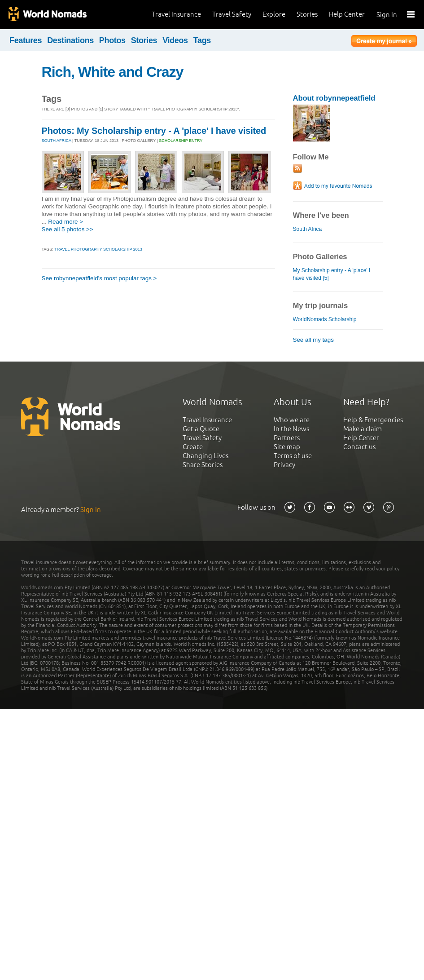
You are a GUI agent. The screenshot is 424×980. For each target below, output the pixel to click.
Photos (112, 40)
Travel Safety (232, 14)
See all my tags (313, 340)
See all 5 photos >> (68, 229)
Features (26, 40)
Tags (202, 40)
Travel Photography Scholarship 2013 (98, 249)
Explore (274, 14)
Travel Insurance (176, 14)
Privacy (284, 465)
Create (193, 447)
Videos (175, 40)
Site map (287, 447)
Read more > (66, 222)
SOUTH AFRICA (57, 141)
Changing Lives (205, 456)
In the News (291, 429)
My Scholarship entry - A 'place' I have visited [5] (332, 274)
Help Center (347, 14)
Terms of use (293, 456)
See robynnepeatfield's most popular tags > (99, 278)
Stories (307, 14)
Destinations (70, 40)
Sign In (387, 15)
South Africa (308, 229)
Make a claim (363, 429)
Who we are (292, 420)
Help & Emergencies (373, 420)
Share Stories (203, 465)
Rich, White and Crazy (113, 72)
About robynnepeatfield (334, 98)
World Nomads (47, 15)
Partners (287, 438)
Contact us (359, 447)
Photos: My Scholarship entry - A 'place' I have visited (154, 131)
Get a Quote (201, 429)
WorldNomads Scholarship (325, 319)
